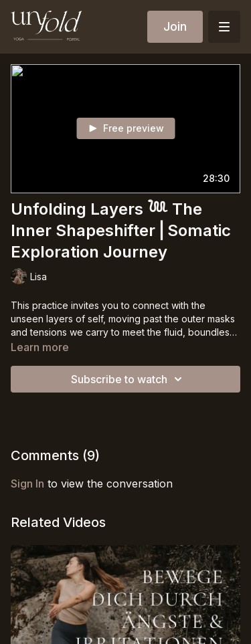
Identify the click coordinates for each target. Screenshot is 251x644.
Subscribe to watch (129, 379)
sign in (27, 484)
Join (175, 26)
